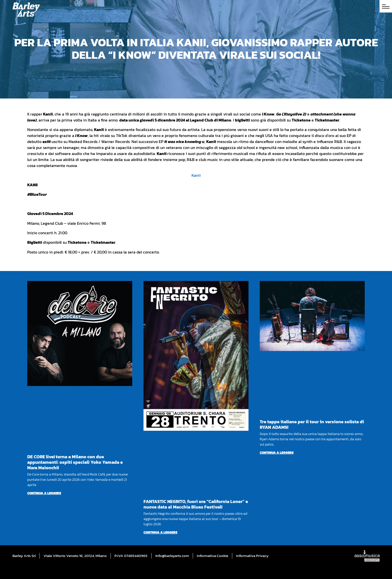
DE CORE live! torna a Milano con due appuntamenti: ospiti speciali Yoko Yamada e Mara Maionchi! (75, 462)
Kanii (196, 175)
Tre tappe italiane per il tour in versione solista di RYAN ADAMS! (312, 424)
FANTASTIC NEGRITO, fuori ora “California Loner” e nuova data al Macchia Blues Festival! (196, 504)
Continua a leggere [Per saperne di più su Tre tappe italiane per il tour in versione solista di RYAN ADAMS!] (277, 453)
